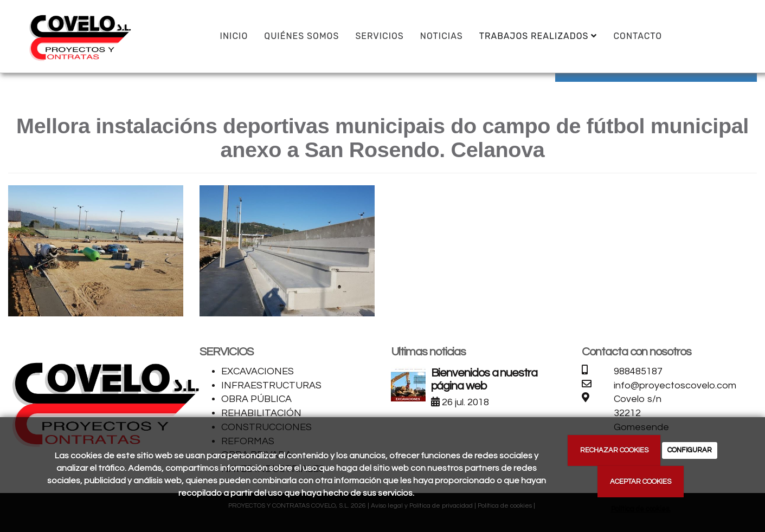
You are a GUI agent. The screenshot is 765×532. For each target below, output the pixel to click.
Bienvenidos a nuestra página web (484, 379)
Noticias (442, 36)
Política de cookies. (641, 509)
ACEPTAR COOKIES (641, 482)
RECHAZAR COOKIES (614, 450)
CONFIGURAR (690, 450)
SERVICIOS (379, 36)
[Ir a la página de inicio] (79, 35)
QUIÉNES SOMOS (301, 36)
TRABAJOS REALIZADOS (538, 36)
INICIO (234, 36)
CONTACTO (638, 36)
